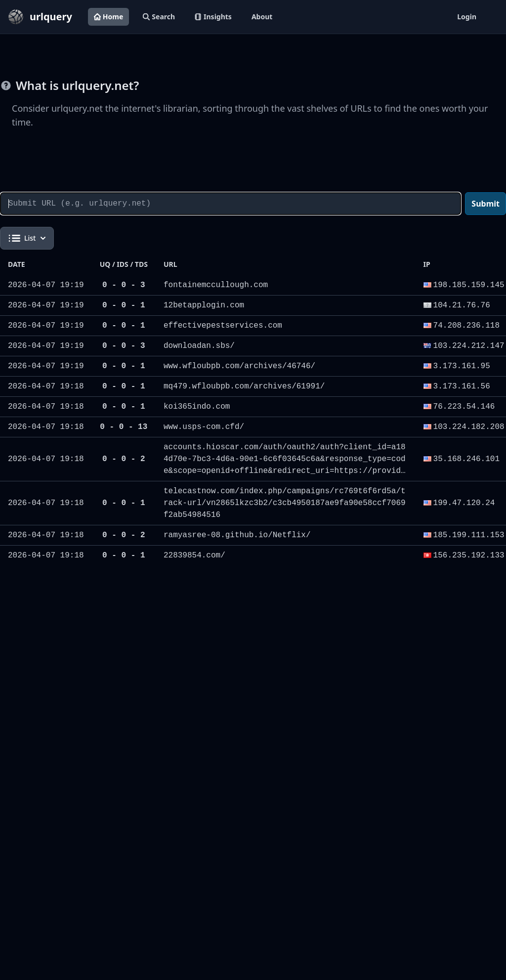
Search (159, 17)
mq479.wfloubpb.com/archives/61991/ (244, 386)
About (262, 17)
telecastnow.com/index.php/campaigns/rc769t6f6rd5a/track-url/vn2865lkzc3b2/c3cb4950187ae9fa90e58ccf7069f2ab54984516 (285, 503)
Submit (485, 204)
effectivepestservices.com (223, 326)
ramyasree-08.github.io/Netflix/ (237, 535)
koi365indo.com (197, 407)
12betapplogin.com (204, 305)
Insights (213, 17)
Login (467, 17)
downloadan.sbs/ (199, 346)
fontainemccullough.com (216, 285)
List (27, 238)
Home (108, 17)
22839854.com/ (194, 555)
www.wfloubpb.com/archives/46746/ (239, 366)
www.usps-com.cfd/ (204, 427)
